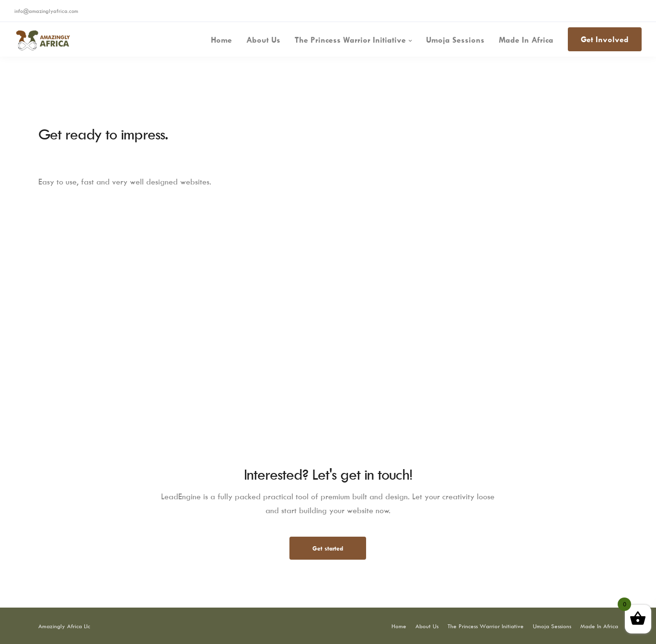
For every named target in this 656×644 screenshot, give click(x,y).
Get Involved (605, 39)
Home (221, 40)
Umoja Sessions (455, 40)
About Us (263, 40)
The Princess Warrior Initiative (350, 40)
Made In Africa (526, 40)
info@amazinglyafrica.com (46, 11)
